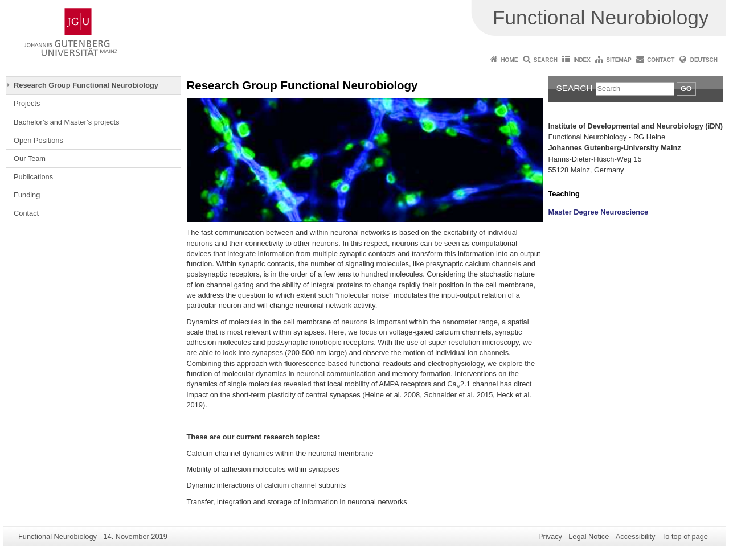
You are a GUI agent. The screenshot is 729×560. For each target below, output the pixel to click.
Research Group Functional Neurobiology (86, 85)
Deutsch (704, 60)
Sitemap (619, 60)
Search (546, 60)
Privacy (550, 536)
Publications (33, 177)
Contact (661, 60)
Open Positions (38, 140)
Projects (27, 103)
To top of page (685, 536)
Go (686, 88)
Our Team (30, 158)
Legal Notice (589, 536)
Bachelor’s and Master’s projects (66, 122)
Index (582, 60)
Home (509, 60)
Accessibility (636, 536)
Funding (27, 195)
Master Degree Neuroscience (599, 212)
